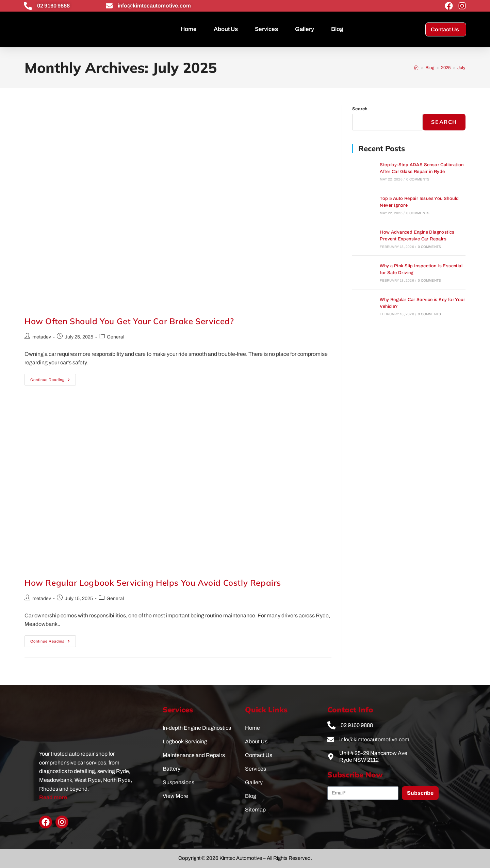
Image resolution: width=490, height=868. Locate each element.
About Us (226, 29)
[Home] (416, 68)
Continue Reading (53, 378)
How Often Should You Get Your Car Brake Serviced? (129, 321)
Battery (171, 769)
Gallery (305, 29)
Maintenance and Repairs (194, 755)
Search (360, 109)
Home (189, 29)
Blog (337, 29)
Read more (53, 797)
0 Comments (418, 179)
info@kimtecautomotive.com (154, 6)
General (116, 337)
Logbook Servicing (185, 741)
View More (175, 796)
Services (266, 29)
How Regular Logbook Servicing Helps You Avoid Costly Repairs (153, 583)
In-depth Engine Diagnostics (197, 728)
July (461, 68)
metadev (42, 337)
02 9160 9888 (53, 6)
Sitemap (255, 810)
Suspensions (178, 782)
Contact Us (259, 755)
